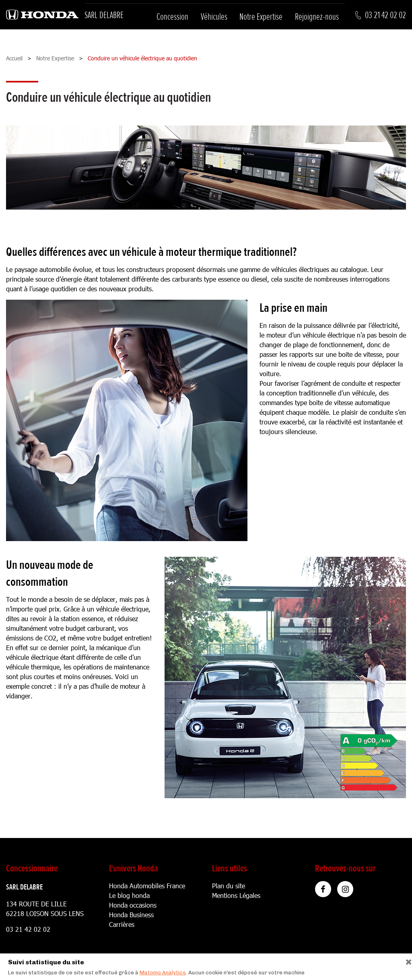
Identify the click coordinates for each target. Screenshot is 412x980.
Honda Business (131, 915)
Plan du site (229, 886)
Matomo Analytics (163, 973)
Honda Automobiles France (147, 886)
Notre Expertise (261, 17)
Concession (172, 17)
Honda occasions (133, 905)
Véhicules (214, 17)
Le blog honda (129, 895)
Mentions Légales (236, 895)
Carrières (122, 924)
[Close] (406, 960)
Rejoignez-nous (317, 17)
